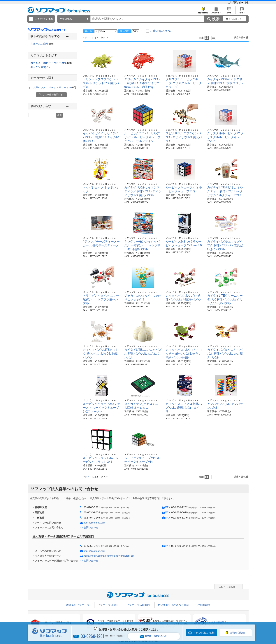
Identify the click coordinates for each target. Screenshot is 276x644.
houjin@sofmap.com (95, 523)
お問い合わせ (91, 527)
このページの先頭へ (228, 587)
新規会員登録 (203, 12)
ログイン (242, 12)
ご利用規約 (234, 2)
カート (229, 12)
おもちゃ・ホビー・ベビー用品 (51, 63)
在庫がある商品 (42, 44)
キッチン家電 (40, 67)
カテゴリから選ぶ (44, 19)
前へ (88, 37)
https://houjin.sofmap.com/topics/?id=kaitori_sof (109, 556)
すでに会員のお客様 (204, 633)
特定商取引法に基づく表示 (173, 605)
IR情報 (245, 2)
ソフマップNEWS (108, 605)
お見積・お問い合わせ (153, 636)
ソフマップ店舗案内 (138, 605)
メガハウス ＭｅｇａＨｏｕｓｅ (54, 87)
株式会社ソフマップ (78, 605)
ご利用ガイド (216, 12)
